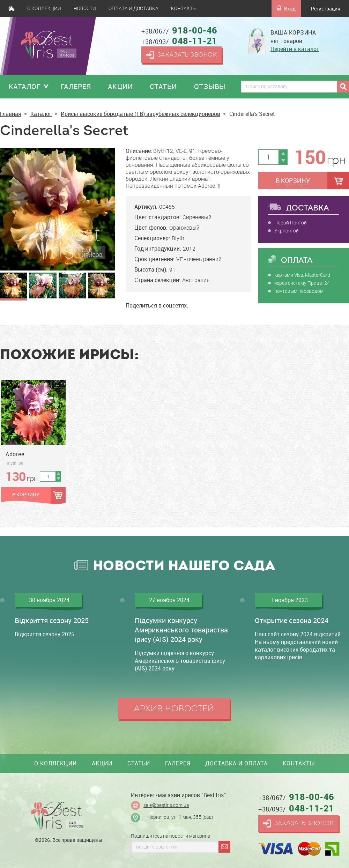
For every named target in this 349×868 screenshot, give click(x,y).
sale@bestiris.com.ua (166, 805)
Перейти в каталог (295, 49)
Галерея (76, 86)
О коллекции (44, 8)
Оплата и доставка (133, 8)
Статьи (163, 86)
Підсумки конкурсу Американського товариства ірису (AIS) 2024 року (181, 630)
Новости (85, 8)
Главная (12, 9)
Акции (120, 86)
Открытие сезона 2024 (292, 620)
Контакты (184, 8)
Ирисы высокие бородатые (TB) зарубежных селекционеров (140, 114)
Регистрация (326, 9)
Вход (286, 9)
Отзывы (210, 86)
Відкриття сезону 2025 (52, 620)
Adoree (15, 454)
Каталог (25, 86)
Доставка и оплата (236, 763)
